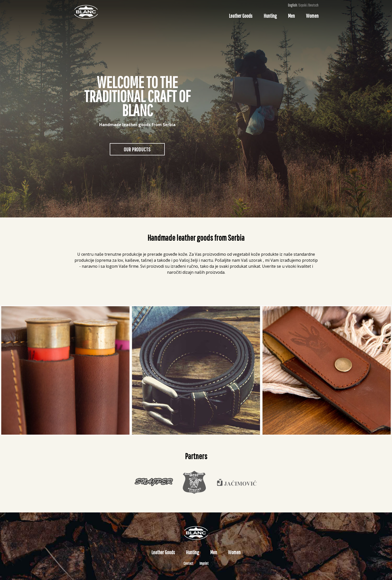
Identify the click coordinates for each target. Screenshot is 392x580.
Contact (188, 563)
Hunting (270, 16)
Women (312, 16)
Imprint (204, 563)
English (292, 5)
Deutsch (313, 5)
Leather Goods (241, 16)
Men (291, 16)
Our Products (137, 149)
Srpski (303, 5)
